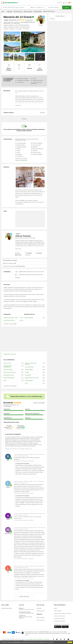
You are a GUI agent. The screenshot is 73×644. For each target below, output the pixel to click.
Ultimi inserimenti (40, 620)
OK (70, 642)
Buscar (67, 7)
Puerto (26, 383)
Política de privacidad (38, 639)
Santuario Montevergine (9, 378)
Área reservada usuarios (60, 616)
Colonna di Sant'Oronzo (9, 320)
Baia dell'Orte (28, 375)
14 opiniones (29, 20)
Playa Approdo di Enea (9, 375)
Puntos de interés (40, 611)
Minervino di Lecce (28, 11)
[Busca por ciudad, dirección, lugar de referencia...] (15, 7)
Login (65, 3)
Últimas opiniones (41, 618)
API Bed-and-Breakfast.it (60, 621)
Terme (5, 380)
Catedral (27, 372)
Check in (33, 7)
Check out (41, 7)
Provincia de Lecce (18, 11)
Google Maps (7, 354)
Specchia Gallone (38, 11)
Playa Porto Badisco (8, 370)
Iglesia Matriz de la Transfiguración (8, 366)
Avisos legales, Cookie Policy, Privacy (63, 613)
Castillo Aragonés (29, 370)
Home (3, 11)
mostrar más (18, 105)
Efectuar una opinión (39, 403)
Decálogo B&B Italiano (7, 608)
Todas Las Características (21, 160)
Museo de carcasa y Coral (10, 372)
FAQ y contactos (58, 611)
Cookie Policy (47, 639)
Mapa (19, 23)
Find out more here (16, 642)
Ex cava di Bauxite (29, 367)
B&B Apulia (10, 11)
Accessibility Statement (59, 619)
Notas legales (30, 639)
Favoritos (60, 3)
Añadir (56, 608)
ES (70, 3)
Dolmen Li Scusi (7, 363)
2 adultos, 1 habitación (53, 7)
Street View (13, 354)
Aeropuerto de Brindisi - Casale (11, 318)
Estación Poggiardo (29, 318)
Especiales (39, 608)
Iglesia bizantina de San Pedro (32, 378)
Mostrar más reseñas (24, 596)
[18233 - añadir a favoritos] (60, 16)
